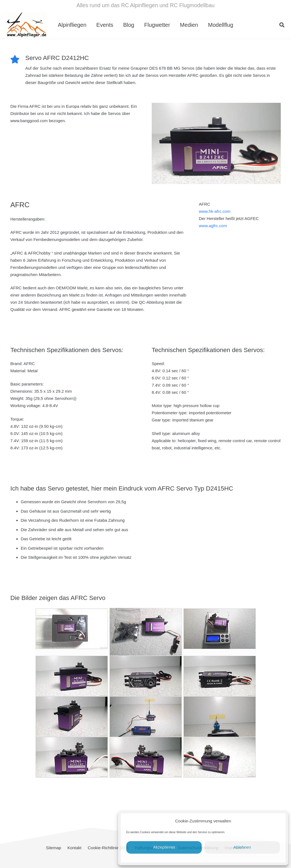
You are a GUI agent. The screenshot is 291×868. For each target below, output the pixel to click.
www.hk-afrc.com (214, 211)
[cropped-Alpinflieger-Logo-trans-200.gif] (26, 25)
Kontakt (74, 848)
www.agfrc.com (213, 226)
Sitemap (53, 848)
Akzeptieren (164, 847)
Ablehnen (242, 847)
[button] (282, 25)
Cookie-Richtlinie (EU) (108, 848)
